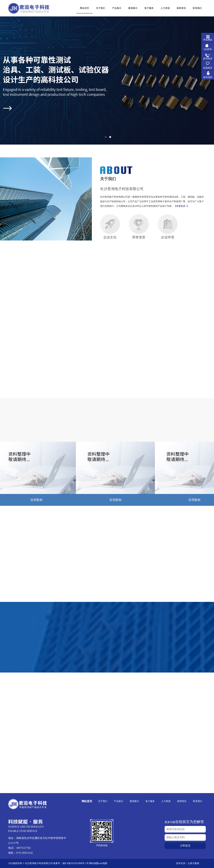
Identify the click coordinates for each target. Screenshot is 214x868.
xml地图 (103, 863)
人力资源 (166, 801)
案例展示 (134, 801)
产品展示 (119, 801)
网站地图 (94, 863)
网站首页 (87, 801)
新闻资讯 (182, 801)
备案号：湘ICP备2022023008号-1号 (71, 863)
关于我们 (103, 801)
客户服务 (150, 801)
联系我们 (198, 801)
